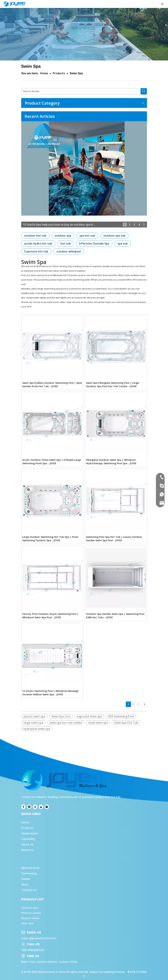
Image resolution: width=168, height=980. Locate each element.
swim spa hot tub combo (66, 723)
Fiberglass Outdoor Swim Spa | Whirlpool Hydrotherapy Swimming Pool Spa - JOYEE (111, 462)
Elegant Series (30, 918)
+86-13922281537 (33, 950)
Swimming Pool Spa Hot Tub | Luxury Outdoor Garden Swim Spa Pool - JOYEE (114, 539)
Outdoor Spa (29, 908)
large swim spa (33, 723)
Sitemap (119, 972)
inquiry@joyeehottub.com (39, 938)
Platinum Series (31, 913)
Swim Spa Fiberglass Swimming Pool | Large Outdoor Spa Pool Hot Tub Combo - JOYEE (112, 385)
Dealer (26, 879)
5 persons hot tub (36, 251)
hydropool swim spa (37, 729)
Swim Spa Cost (61, 716)
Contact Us (29, 890)
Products (27, 828)
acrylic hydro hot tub (38, 243)
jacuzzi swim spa (34, 716)
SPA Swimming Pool (121, 716)
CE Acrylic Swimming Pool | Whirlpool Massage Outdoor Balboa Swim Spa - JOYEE (50, 693)
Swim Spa (27, 923)
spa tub (123, 243)
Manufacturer (31, 868)
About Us (27, 844)
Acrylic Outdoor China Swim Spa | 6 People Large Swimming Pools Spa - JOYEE (52, 462)
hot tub (66, 243)
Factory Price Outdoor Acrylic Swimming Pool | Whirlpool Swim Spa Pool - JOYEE (50, 616)
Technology (29, 873)
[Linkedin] (29, 807)
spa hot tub (87, 236)
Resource (28, 850)
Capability (28, 839)
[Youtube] (41, 807)
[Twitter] (35, 807)
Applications (30, 833)
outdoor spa (63, 236)
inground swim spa (89, 716)
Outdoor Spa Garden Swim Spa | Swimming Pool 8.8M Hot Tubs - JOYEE (115, 616)
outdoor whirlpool (69, 251)
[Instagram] (47, 807)
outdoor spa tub (114, 236)
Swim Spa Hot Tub (126, 723)
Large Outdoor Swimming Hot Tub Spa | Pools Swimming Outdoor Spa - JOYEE (50, 539)
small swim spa (98, 723)
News (25, 884)
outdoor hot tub (35, 236)
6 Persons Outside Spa (94, 243)
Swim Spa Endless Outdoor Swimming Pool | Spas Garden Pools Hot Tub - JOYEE (52, 385)
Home (25, 822)
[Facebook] (23, 807)
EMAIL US (34, 932)
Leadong (109, 972)
